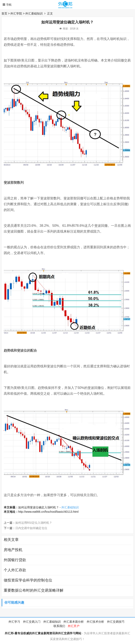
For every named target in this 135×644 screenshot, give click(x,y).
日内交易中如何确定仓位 (31, 528)
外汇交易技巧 (116, 622)
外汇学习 (14, 622)
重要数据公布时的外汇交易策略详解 (34, 590)
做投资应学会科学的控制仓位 (28, 580)
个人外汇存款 (15, 570)
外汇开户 (74, 626)
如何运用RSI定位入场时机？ (34, 523)
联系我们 (59, 626)
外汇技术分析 (95, 622)
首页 (4, 13)
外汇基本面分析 (74, 622)
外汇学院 (16, 13)
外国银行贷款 (15, 560)
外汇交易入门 (32, 622)
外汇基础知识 (34, 13)
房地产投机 (13, 550)
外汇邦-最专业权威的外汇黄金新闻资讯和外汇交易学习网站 (43, 633)
